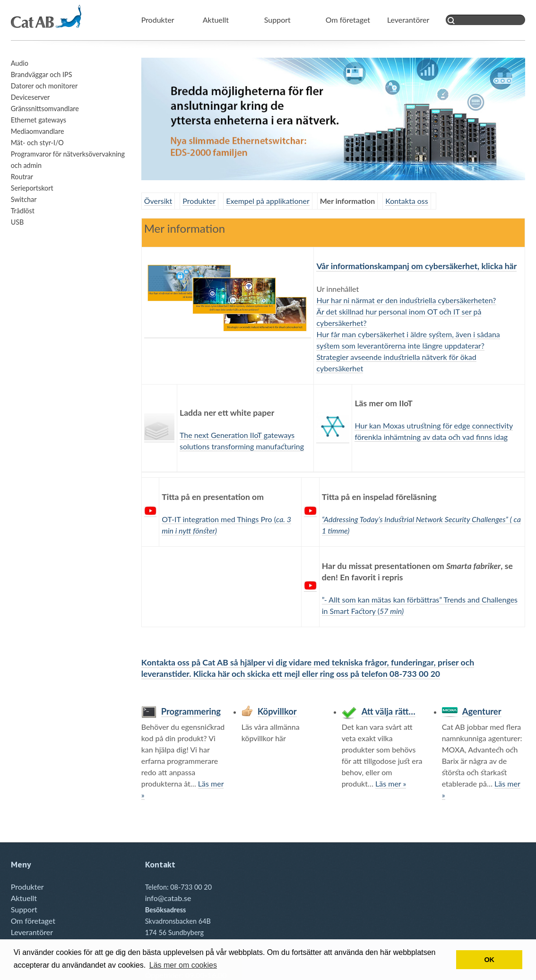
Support (277, 20)
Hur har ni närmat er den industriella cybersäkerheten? (406, 300)
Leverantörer (408, 20)
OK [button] (489, 960)
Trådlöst (23, 211)
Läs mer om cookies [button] (183, 965)
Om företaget (348, 20)
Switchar (24, 199)
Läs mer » (391, 783)
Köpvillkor (277, 711)
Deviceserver (30, 97)
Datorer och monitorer (44, 86)
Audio (20, 63)
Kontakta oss (406, 201)
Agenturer (482, 711)
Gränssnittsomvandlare (45, 109)
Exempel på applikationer (268, 201)
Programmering (191, 711)
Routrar (22, 177)
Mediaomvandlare (38, 131)
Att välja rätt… (389, 711)
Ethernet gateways (39, 120)
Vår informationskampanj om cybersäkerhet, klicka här (416, 266)
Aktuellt (216, 20)
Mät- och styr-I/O (37, 143)
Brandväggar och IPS (42, 74)
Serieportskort (32, 188)
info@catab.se (168, 898)
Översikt (158, 201)
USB (17, 222)
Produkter (158, 20)
